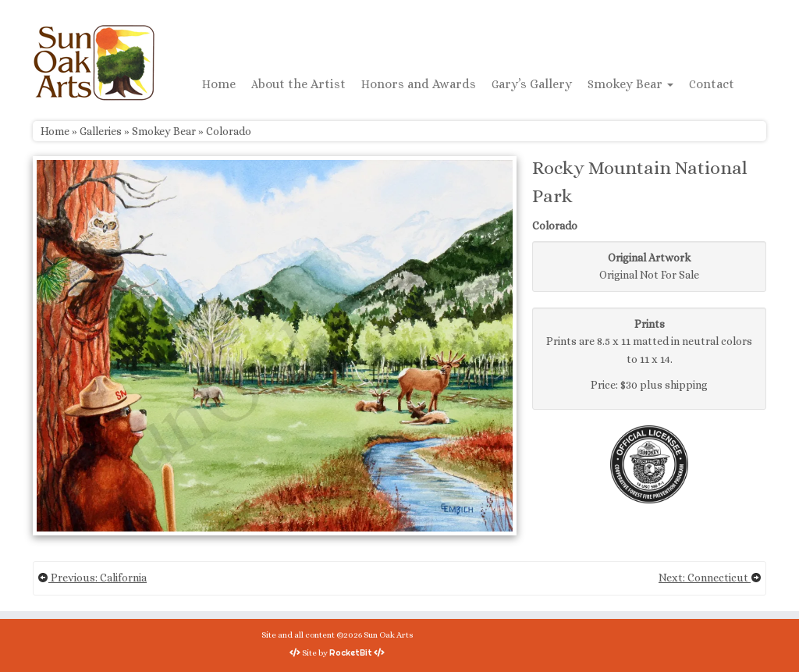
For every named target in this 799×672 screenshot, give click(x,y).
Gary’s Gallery (532, 84)
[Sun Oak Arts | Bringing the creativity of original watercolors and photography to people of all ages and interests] (94, 62)
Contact (712, 84)
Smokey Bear (630, 84)
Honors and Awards (419, 84)
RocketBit (351, 652)
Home (219, 84)
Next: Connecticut (710, 578)
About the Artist (298, 84)
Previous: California (92, 578)
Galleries (101, 131)
